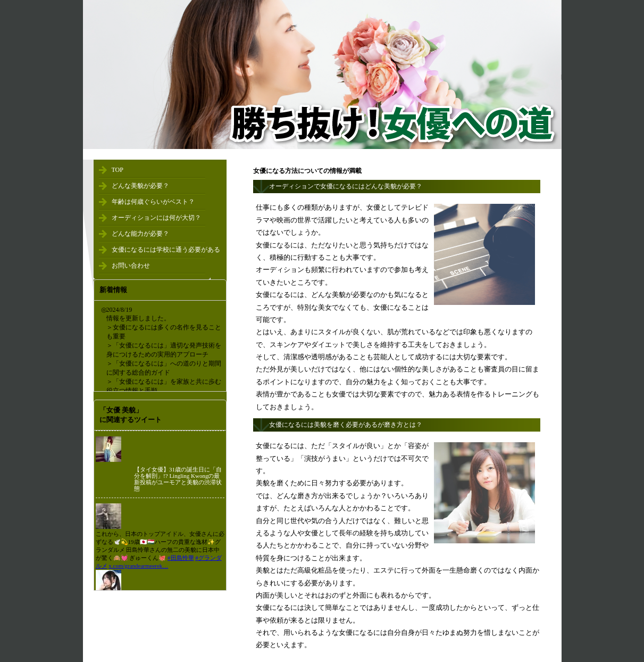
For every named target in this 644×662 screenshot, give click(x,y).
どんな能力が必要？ (140, 234)
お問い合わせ (131, 266)
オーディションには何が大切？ (156, 218)
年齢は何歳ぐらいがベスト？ (153, 202)
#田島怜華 (181, 558)
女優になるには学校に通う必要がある (166, 250)
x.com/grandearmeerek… (138, 566)
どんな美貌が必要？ (140, 186)
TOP (118, 170)
